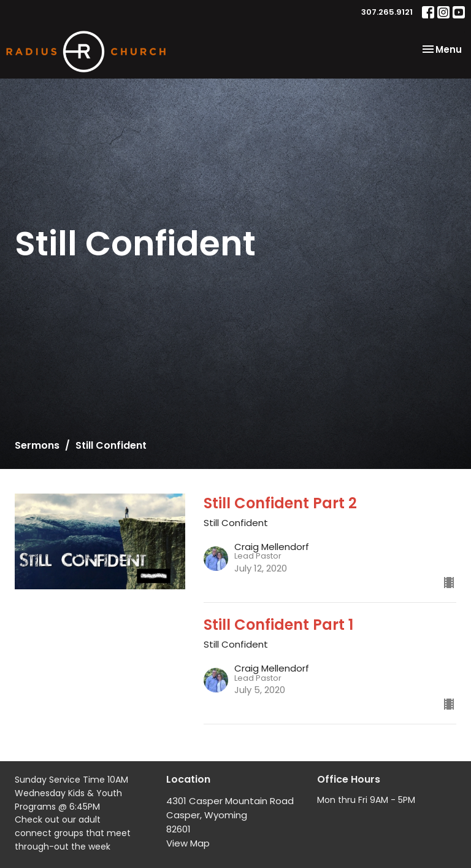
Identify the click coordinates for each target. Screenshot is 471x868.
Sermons (37, 445)
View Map (188, 843)
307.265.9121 (387, 12)
